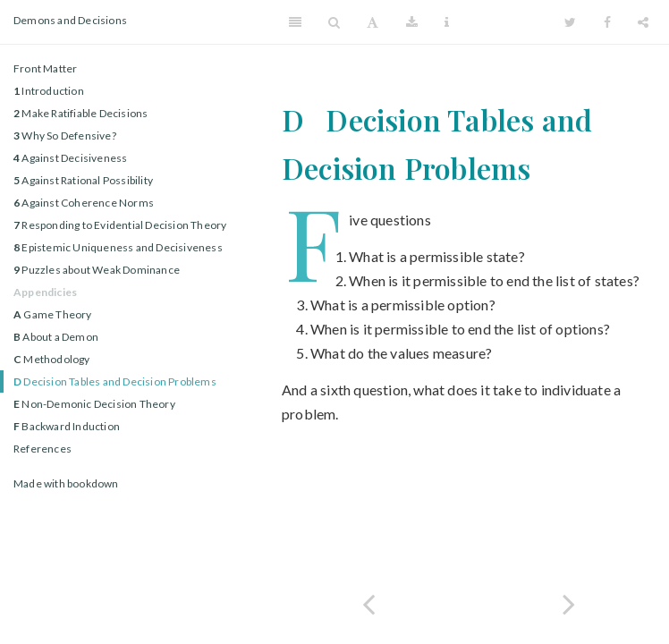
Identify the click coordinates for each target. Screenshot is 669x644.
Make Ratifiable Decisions (80, 113)
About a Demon (56, 337)
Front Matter (45, 68)
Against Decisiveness (70, 158)
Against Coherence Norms (84, 203)
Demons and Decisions (70, 20)
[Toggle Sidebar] (295, 22)
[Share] (643, 22)
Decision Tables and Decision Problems (115, 381)
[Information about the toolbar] (447, 22)
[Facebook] (607, 22)
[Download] (412, 22)
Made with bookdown (66, 483)
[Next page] (569, 603)
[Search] (334, 22)
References (42, 449)
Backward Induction (67, 426)
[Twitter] (570, 22)
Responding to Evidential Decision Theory (120, 225)
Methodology (52, 359)
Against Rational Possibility (83, 180)
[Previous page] (368, 603)
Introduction (49, 91)
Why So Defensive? (65, 136)
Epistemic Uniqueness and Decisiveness (118, 247)
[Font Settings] (373, 22)
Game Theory (53, 314)
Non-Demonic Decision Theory (94, 404)
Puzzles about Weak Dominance (97, 270)
